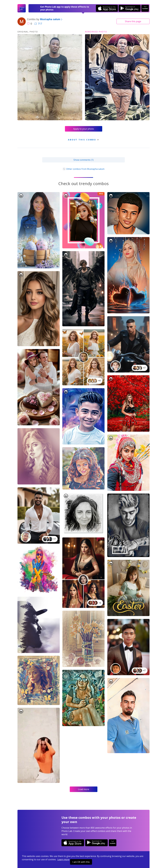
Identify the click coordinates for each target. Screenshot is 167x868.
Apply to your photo (84, 129)
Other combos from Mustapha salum (83, 169)
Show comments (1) (83, 160)
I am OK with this (81, 862)
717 (38, 24)
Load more (84, 789)
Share (133, 21)
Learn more (63, 859)
